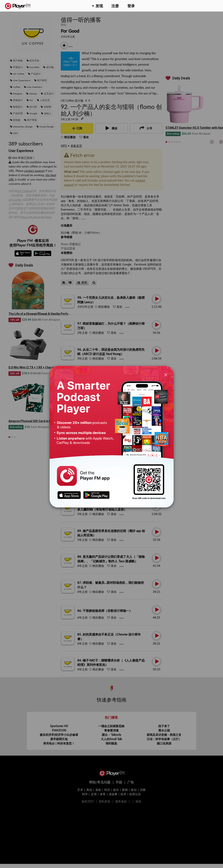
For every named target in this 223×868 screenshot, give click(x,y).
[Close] (166, 375)
